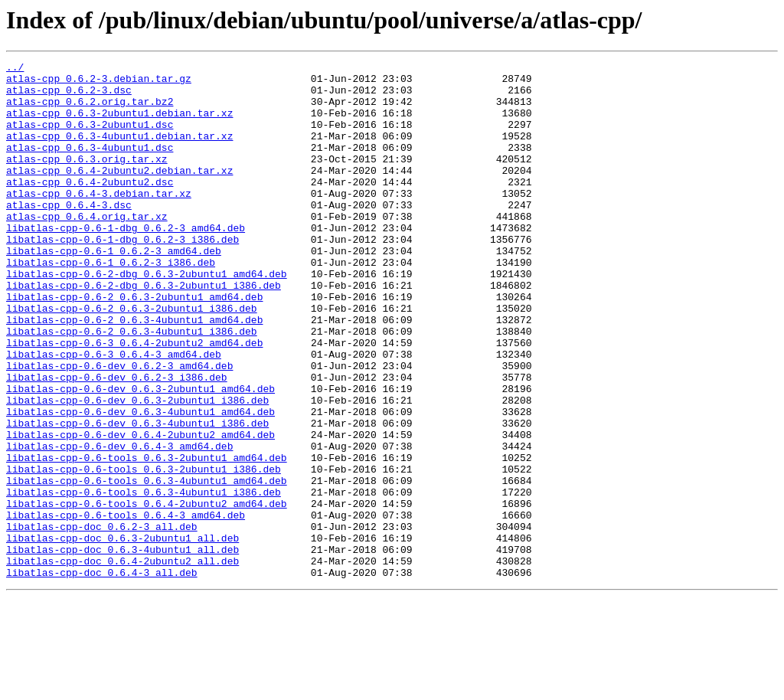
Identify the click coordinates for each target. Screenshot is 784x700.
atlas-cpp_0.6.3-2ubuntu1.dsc (90, 138)
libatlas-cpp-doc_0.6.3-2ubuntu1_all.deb (122, 634)
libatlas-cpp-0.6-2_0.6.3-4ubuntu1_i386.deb (132, 386)
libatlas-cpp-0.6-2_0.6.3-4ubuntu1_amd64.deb (134, 372)
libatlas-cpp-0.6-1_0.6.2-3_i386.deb (111, 303)
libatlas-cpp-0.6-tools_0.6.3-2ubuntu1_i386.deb (144, 551)
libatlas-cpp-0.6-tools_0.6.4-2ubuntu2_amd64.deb (147, 593)
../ (15, 69)
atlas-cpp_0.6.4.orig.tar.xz (87, 248)
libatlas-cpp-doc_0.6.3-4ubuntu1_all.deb (122, 648)
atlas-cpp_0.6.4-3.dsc (69, 234)
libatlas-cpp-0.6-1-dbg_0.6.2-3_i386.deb (122, 276)
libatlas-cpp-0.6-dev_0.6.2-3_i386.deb (117, 441)
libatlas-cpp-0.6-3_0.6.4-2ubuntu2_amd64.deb (134, 400)
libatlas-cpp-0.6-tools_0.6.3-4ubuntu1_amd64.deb (147, 565)
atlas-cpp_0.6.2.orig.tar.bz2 (90, 110)
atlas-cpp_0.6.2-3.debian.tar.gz (99, 83)
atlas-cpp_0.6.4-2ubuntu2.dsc (90, 207)
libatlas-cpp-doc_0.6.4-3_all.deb (102, 675)
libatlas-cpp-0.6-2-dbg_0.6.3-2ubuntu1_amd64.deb (147, 317)
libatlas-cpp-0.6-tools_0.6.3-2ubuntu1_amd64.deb (147, 538)
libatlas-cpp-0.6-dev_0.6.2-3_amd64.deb (119, 427)
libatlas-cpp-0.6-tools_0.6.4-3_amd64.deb (126, 607)
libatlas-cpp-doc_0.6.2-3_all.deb (102, 620)
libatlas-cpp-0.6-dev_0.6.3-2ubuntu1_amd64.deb (140, 455)
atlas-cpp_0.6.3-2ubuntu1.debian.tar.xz (119, 124)
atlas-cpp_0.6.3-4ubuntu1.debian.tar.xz (119, 152)
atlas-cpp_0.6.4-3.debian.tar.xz (99, 221)
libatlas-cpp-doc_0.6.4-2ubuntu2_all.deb (122, 662)
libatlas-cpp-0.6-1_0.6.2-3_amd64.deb (114, 289)
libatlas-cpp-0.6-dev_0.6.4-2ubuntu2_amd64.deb (140, 510)
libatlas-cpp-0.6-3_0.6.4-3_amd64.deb (114, 414)
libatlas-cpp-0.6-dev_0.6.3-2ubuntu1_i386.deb (137, 469)
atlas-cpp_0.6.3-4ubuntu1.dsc (90, 165)
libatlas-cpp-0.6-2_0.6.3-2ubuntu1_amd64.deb (134, 345)
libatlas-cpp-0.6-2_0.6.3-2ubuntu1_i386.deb (132, 358)
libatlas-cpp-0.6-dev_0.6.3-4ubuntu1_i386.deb (137, 496)
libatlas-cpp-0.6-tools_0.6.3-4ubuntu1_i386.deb (144, 579)
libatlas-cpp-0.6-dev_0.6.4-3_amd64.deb (119, 524)
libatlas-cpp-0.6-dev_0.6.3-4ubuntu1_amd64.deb (140, 482)
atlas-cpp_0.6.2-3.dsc (69, 96)
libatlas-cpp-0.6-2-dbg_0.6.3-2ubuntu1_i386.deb (144, 331)
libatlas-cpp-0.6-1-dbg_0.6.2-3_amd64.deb (126, 262)
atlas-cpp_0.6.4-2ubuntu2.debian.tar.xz (119, 193)
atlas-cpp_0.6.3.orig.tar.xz (87, 179)
